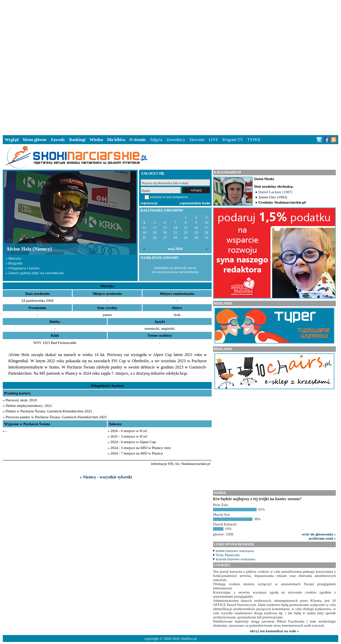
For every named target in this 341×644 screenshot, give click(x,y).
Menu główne (35, 140)
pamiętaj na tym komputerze (169, 197)
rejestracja (149, 203)
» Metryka (13, 258)
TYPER (254, 140)
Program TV (233, 140)
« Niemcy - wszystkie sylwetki (106, 477)
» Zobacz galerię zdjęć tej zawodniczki (35, 273)
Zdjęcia (156, 140)
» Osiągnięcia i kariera (22, 268)
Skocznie (197, 140)
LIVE (213, 140)
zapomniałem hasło (195, 203)
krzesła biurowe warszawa (236, 559)
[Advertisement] (106, 66)
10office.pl (189, 638)
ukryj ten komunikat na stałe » (275, 631)
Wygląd (12, 140)
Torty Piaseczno (228, 555)
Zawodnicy (176, 140)
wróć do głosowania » (319, 534)
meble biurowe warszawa (235, 551)
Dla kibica (116, 140)
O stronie (137, 140)
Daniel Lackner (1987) (275, 192)
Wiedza (96, 140)
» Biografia (14, 263)
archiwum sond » (322, 538)
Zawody (58, 140)
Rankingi (77, 140)
